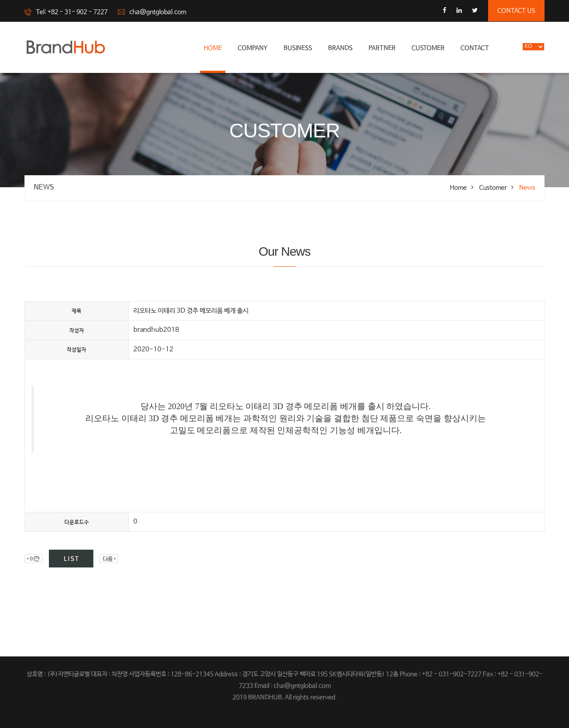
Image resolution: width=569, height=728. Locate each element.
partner (382, 48)
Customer (428, 48)
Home (213, 48)
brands (340, 48)
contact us (516, 11)
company (253, 48)
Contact (475, 48)
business (298, 48)
